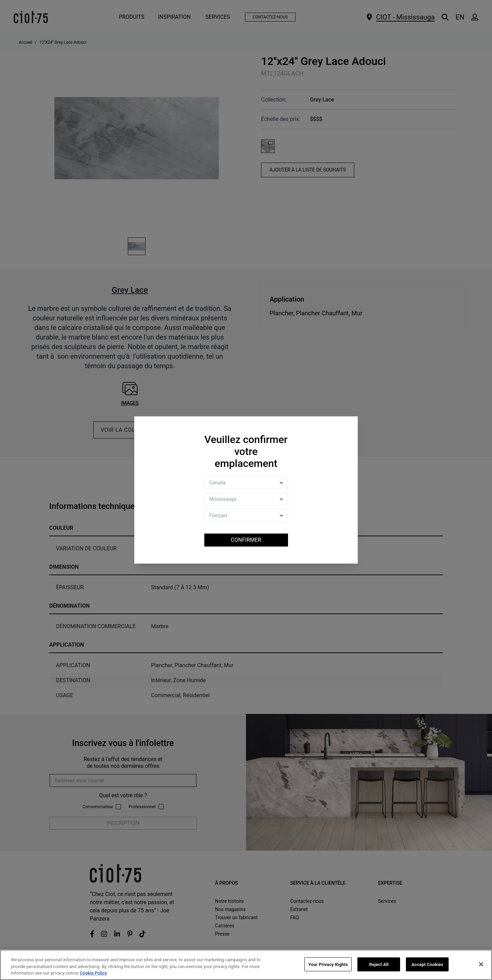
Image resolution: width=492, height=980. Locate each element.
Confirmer (246, 540)
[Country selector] (246, 483)
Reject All (379, 964)
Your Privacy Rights (328, 964)
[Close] (481, 964)
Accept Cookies (427, 964)
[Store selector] (246, 499)
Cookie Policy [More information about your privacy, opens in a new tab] (93, 973)
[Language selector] (246, 515)
